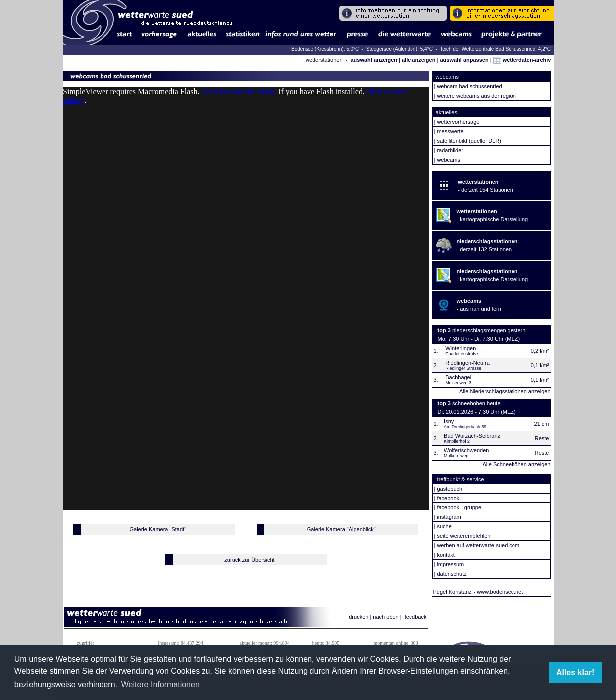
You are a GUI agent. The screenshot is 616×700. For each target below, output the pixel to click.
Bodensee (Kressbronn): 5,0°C (326, 49)
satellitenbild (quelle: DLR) (469, 141)
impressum (450, 564)
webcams (448, 160)
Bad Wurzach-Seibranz (472, 436)
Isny (449, 421)
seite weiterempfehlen (463, 536)
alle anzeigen (418, 60)
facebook (448, 498)
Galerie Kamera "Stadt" (158, 529)
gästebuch (450, 489)
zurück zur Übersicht (249, 560)
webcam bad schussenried (469, 86)
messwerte (450, 131)
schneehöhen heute (476, 403)
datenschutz (452, 574)
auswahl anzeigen (374, 60)
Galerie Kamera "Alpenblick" (341, 529)
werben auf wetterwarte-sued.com (478, 545)
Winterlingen (461, 348)
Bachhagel (458, 377)
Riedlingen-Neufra (467, 363)
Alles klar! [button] (575, 672)
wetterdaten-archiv (522, 60)
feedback (416, 617)
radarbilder (450, 150)
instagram (449, 517)
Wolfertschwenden (466, 450)
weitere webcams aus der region (476, 96)
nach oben (385, 617)
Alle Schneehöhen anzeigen (516, 464)
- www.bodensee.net (499, 592)
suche (444, 526)
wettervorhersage (458, 122)
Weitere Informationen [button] (160, 684)
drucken (359, 617)
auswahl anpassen (464, 60)
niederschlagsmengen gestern (489, 330)
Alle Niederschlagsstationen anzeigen (505, 391)
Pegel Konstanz (453, 592)
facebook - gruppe (459, 507)
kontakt (446, 555)
